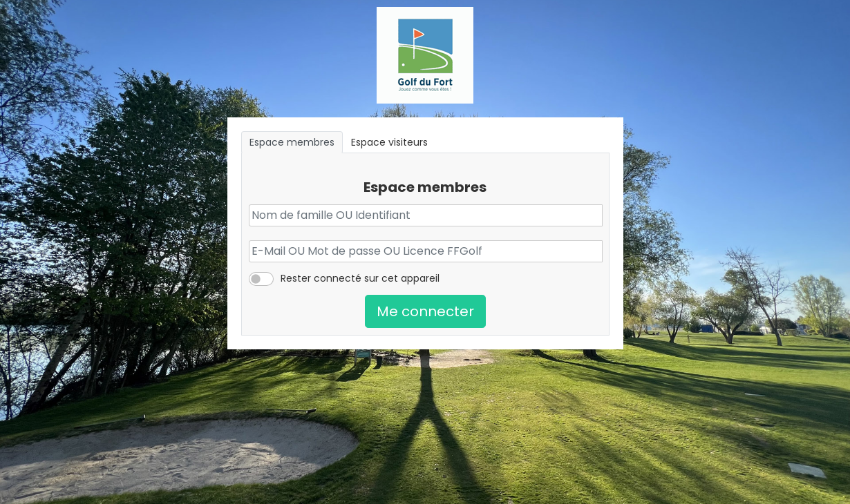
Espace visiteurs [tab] (389, 142)
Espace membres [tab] (292, 142)
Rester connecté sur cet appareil (360, 278)
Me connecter (425, 311)
